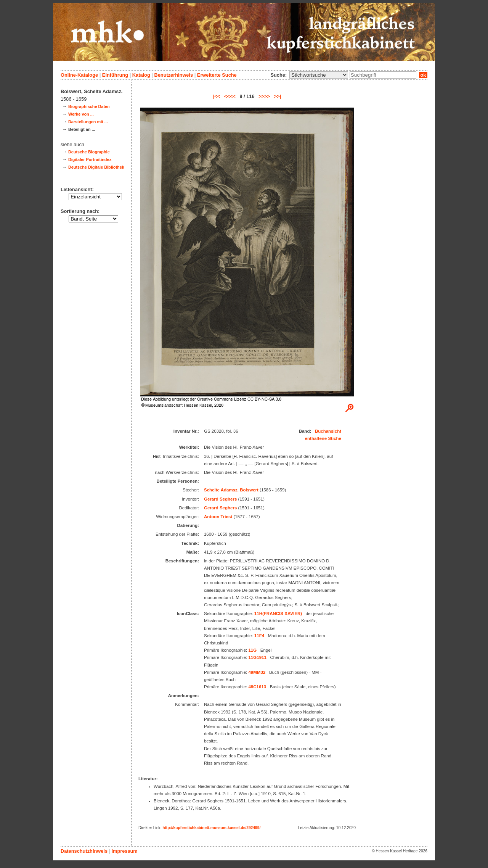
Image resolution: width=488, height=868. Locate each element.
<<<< (230, 96)
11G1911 (257, 657)
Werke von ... (81, 114)
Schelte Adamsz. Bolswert (231, 490)
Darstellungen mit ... (88, 122)
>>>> (264, 96)
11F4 (259, 636)
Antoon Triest (218, 517)
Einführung (115, 75)
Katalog (141, 75)
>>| (278, 96)
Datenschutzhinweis (84, 851)
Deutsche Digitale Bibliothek (96, 167)
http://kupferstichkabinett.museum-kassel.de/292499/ (211, 828)
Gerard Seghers (220, 499)
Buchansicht (328, 431)
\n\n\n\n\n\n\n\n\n (319, 75)
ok (423, 75)
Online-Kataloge (79, 75)
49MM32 (257, 672)
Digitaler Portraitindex (90, 159)
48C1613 (257, 687)
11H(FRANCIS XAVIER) (278, 614)
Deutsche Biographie (89, 152)
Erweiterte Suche (217, 75)
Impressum (124, 851)
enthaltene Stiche (323, 438)
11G (252, 650)
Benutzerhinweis (173, 75)
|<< (217, 96)
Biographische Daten (89, 106)
